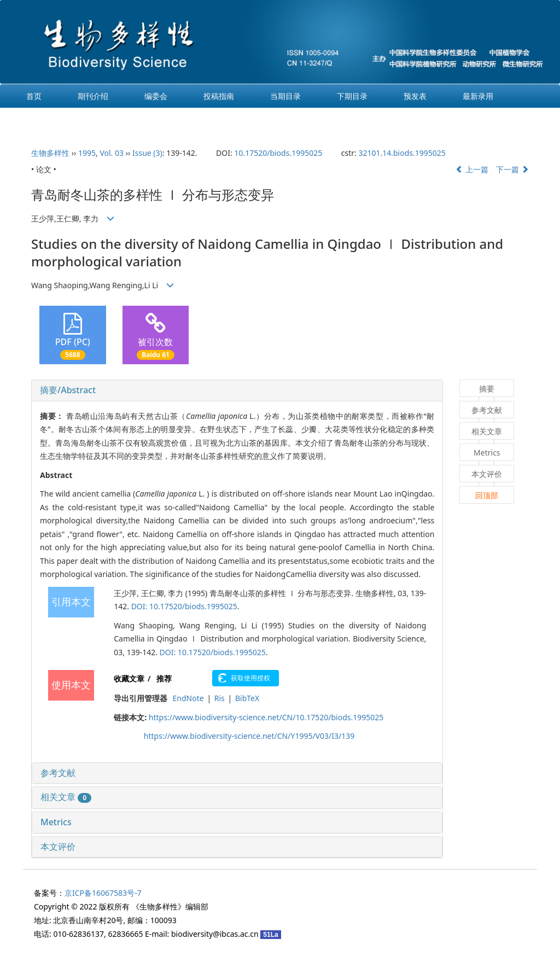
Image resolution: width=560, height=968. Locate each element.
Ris (220, 698)
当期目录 (285, 96)
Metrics (56, 822)
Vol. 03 (112, 153)
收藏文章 (129, 678)
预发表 (415, 96)
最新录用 (478, 96)
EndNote (188, 698)
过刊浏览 (42, 119)
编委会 (156, 96)
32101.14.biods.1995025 (402, 153)
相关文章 (66, 797)
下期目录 (352, 96)
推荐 (164, 678)
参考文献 (58, 773)
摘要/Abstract (68, 390)
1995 (87, 153)
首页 (34, 96)
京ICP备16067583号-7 (103, 893)
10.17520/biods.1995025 (278, 153)
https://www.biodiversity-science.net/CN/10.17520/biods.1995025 (266, 717)
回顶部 (487, 495)
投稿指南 (219, 96)
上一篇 (472, 169)
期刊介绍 (93, 96)
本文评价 (58, 847)
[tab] (237, 390)
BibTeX (247, 698)
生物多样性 (50, 153)
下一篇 (512, 169)
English (106, 119)
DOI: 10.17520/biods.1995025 (184, 606)
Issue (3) (147, 153)
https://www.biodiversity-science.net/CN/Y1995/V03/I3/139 (249, 736)
